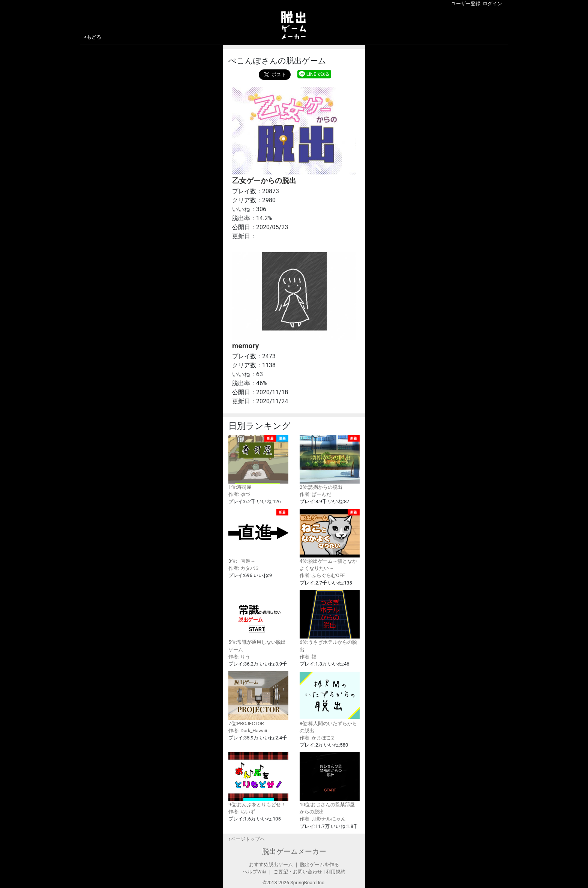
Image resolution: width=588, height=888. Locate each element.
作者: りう (239, 657)
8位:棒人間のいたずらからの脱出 (330, 702)
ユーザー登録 (466, 4)
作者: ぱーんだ (315, 494)
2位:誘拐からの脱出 (330, 462)
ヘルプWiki (254, 872)
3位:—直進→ (258, 536)
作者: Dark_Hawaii (248, 731)
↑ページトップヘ (247, 839)
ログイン (492, 4)
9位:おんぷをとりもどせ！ (258, 780)
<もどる (93, 37)
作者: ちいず (242, 812)
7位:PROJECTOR (258, 699)
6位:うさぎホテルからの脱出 (330, 621)
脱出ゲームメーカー (294, 851)
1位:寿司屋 (258, 462)
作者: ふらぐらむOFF (322, 575)
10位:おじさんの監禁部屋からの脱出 (330, 783)
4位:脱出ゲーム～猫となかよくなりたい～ (330, 540)
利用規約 (336, 872)
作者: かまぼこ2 (317, 738)
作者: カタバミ (244, 568)
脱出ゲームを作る (319, 865)
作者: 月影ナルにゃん (323, 819)
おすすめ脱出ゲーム (271, 865)
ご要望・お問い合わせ (298, 872)
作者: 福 (308, 657)
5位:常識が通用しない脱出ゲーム (258, 621)
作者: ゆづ (239, 494)
